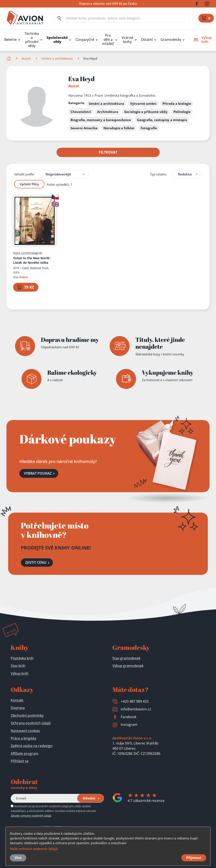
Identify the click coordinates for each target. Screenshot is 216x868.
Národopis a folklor (119, 128)
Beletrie (11, 40)
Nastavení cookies (25, 731)
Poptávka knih (22, 658)
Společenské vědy (57, 40)
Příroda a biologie (177, 104)
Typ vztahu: (159, 174)
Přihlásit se (20, 761)
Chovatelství (81, 112)
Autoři (26, 58)
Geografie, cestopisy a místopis (162, 120)
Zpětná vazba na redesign (32, 746)
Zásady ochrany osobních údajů (31, 816)
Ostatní (147, 40)
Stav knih (18, 666)
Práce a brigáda (23, 738)
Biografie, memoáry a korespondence (101, 120)
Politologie (182, 112)
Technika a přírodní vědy (32, 40)
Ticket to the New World (32, 260)
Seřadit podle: (24, 174)
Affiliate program (25, 754)
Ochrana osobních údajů (31, 723)
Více (18, 858)
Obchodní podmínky (27, 716)
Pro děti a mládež (108, 40)
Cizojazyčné (85, 40)
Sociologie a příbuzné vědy (146, 112)
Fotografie (149, 128)
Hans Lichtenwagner (28, 253)
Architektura (108, 112)
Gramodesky (171, 40)
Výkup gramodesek (128, 666)
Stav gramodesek (126, 658)
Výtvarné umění (143, 104)
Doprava (18, 708)
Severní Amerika (84, 128)
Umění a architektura (57, 58)
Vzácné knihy (127, 40)
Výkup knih (20, 673)
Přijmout (194, 858)
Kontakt (17, 700)
